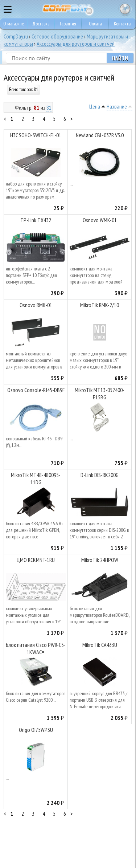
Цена (95, 106)
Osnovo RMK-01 (36, 305)
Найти (120, 58)
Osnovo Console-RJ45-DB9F (36, 390)
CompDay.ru (16, 36)
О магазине (14, 24)
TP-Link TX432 (36, 220)
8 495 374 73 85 (111, 9)
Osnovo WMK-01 (100, 220)
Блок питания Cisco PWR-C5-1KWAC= (36, 648)
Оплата (95, 24)
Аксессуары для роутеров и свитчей (76, 44)
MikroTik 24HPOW (100, 560)
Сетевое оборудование (57, 36)
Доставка (41, 24)
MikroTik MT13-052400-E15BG (100, 394)
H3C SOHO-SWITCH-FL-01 (36, 135)
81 (49, 107)
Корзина (125, 9)
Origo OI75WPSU (36, 730)
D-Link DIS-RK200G (100, 475)
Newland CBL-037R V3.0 (100, 135)
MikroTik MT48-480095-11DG (36, 478)
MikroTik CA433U (100, 645)
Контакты (123, 24)
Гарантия (68, 24)
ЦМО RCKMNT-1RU (36, 560)
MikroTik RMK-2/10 (100, 305)
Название (117, 106)
